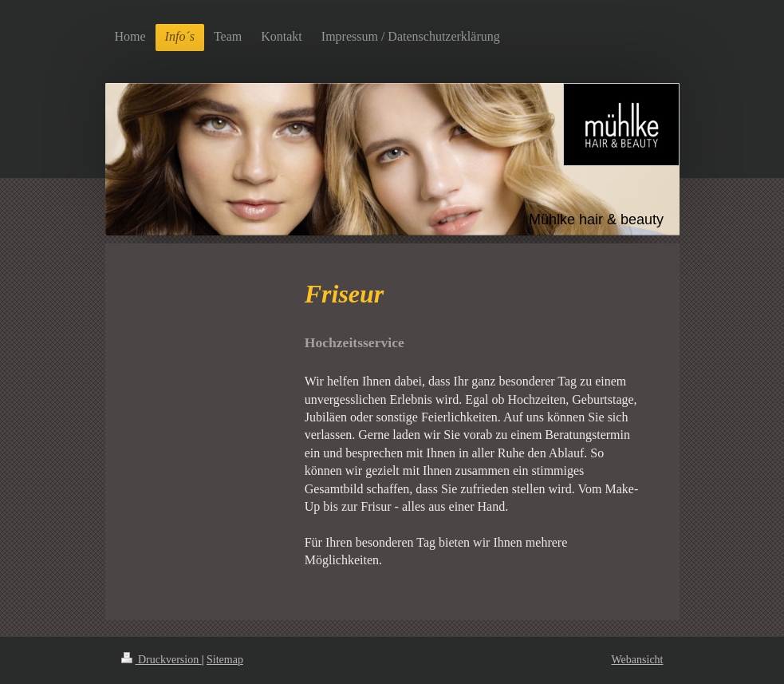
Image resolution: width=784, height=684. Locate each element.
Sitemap (225, 660)
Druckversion (162, 660)
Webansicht (638, 660)
